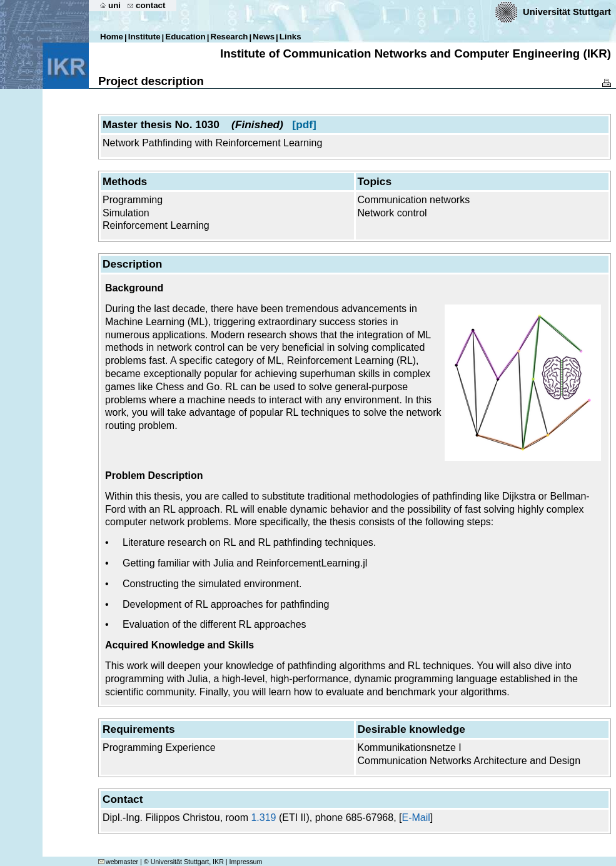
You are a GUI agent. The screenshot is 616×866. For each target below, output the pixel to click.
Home (112, 37)
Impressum (246, 862)
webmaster (118, 862)
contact (150, 5)
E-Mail (416, 818)
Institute (144, 37)
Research (230, 37)
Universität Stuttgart (567, 12)
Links (290, 37)
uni (114, 5)
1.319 (263, 818)
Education (185, 37)
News (264, 37)
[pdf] (304, 124)
